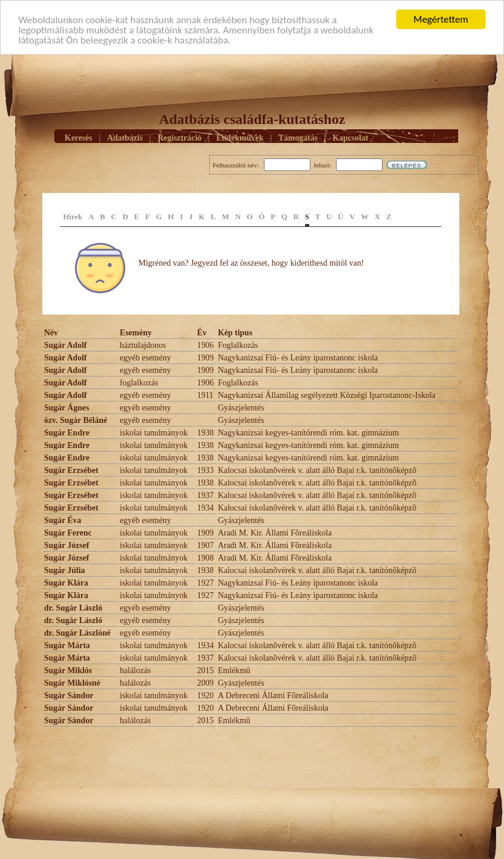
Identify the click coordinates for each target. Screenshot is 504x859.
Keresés (79, 138)
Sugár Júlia (65, 570)
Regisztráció (179, 138)
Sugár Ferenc (68, 533)
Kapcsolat (350, 138)
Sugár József (67, 545)
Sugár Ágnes (67, 408)
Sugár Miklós (68, 670)
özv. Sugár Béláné (76, 420)
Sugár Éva (63, 520)
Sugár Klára (66, 583)
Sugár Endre (67, 433)
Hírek (73, 217)
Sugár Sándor (69, 695)
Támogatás (298, 138)
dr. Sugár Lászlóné (77, 633)
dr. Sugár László (73, 608)
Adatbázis (125, 138)
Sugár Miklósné (72, 683)
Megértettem (441, 19)
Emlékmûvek (240, 138)
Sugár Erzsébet (71, 470)
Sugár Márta (67, 645)
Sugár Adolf (66, 345)
